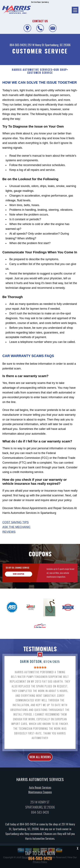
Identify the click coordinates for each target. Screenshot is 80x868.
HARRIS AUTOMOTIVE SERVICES (32, 70)
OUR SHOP (60, 70)
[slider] (40, 673)
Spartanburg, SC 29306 (58, 45)
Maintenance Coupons (40, 798)
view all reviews (40, 762)
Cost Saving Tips (16, 522)
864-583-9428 (18, 45)
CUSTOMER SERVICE (40, 73)
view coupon (18, 580)
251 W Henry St (36, 45)
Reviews (9, 532)
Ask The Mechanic (16, 527)
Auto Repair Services (40, 793)
